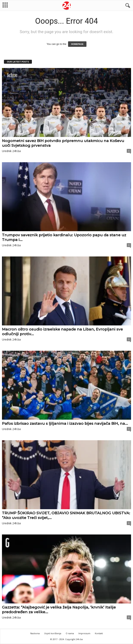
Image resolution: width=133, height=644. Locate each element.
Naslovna (35, 633)
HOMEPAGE (77, 44)
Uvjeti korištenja (53, 633)
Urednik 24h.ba (11, 151)
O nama (70, 633)
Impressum (84, 633)
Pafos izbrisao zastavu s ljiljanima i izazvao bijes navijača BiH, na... (65, 423)
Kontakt (99, 633)
